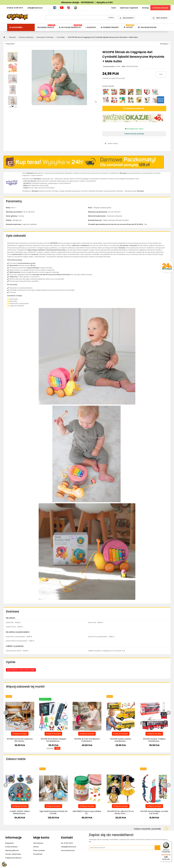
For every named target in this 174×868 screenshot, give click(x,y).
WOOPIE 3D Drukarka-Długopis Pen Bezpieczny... (53, 740)
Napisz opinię (113, 143)
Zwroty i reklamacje (13, 854)
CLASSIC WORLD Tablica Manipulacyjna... (20, 812)
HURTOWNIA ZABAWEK (160, 8)
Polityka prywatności (13, 858)
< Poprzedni (10, 44)
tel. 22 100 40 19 (67, 843)
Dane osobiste (39, 850)
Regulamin (10, 843)
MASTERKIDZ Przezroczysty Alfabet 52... (87, 812)
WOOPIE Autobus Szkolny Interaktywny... (121, 740)
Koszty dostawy (11, 847)
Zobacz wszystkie (147, 829)
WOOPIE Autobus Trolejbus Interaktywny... (154, 740)
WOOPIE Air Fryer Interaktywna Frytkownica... (87, 740)
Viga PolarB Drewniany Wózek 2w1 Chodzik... (53, 812)
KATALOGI (145, 8)
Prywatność (38, 854)
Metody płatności (12, 850)
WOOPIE (54, 243)
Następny (13, 106)
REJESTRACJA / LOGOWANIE (129, 8)
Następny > (165, 44)
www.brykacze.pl (68, 850)
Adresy (36, 847)
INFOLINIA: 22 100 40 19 (15, 8)
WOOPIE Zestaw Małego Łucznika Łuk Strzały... (154, 812)
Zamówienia (38, 843)
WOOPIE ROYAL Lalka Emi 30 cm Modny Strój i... (121, 812)
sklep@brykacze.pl (69, 847)
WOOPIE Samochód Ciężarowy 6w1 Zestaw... (20, 740)
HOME (114, 8)
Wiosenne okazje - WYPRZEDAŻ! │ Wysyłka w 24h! (87, 2)
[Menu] (170, 842)
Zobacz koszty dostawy (134, 134)
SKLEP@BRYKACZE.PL (35, 8)
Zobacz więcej (161, 100)
